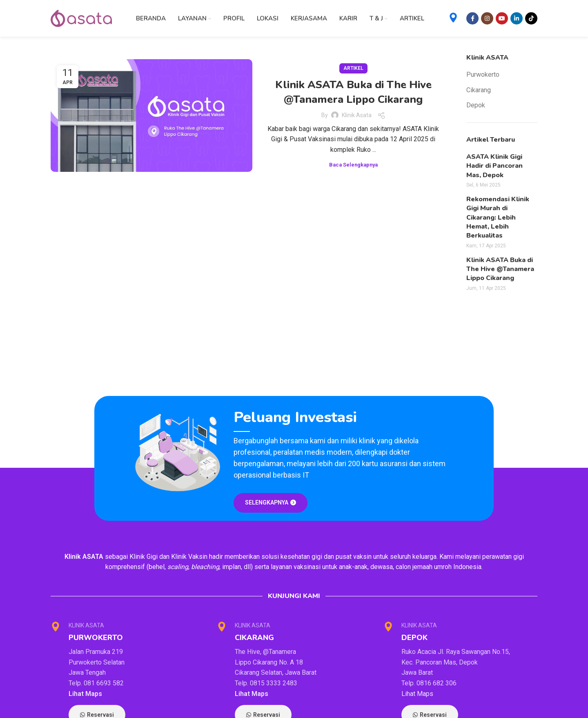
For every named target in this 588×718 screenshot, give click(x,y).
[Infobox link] (453, 19)
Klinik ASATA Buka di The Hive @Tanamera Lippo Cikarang (353, 92)
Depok (476, 105)
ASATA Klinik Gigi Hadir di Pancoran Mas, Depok (494, 166)
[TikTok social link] (531, 18)
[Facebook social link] (472, 18)
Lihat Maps (85, 694)
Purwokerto (483, 74)
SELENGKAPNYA (271, 503)
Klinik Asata (357, 115)
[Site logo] (81, 18)
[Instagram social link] (487, 18)
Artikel (353, 68)
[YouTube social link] (502, 18)
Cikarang (479, 90)
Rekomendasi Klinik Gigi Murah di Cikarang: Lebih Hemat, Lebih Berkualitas (498, 218)
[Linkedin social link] (517, 18)
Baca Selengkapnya (353, 165)
